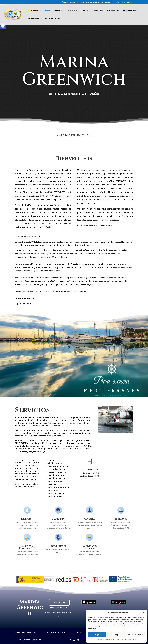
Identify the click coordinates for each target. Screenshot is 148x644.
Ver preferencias (136, 635)
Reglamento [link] (90, 470)
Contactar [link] (34, 18)
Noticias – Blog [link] (52, 18)
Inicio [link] (47, 11)
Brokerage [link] (98, 11)
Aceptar (97, 635)
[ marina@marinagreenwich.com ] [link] (97, 2)
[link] (3, 26)
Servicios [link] (72, 11)
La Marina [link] (58, 11)
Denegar (116, 635)
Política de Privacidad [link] (119, 640)
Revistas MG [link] (113, 11)
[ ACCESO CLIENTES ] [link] (124, 2)
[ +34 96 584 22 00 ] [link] (70, 2)
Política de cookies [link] (104, 640)
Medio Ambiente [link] (129, 11)
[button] (143, 613)
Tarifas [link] (84, 11)
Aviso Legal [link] (132, 640)
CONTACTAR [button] (59, 602)
